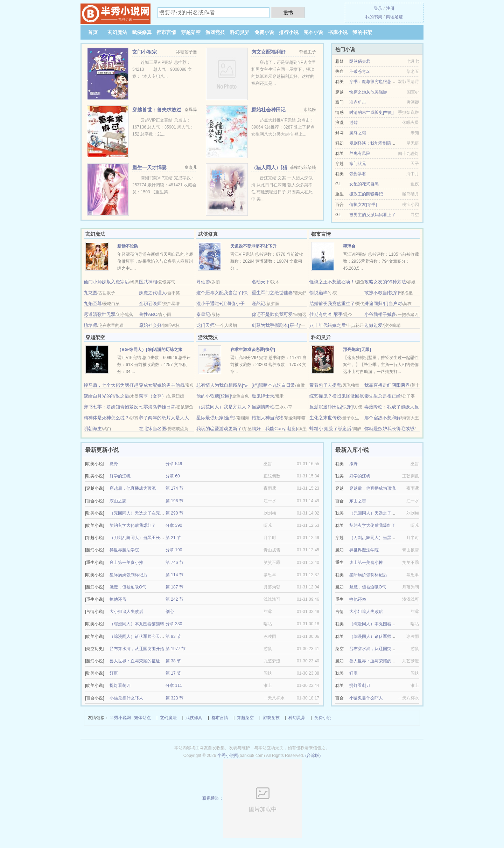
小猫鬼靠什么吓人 (126, 698)
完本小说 (313, 32)
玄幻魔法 (117, 32)
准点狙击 (358, 102)
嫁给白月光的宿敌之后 (106, 396)
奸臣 (114, 673)
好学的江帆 (120, 476)
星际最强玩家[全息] (216, 418)
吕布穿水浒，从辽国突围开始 (137, 649)
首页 (93, 32)
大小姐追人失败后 (126, 612)
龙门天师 (205, 325)
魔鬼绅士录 (263, 396)
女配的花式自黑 (364, 184)
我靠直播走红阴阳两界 (387, 385)
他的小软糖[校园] (213, 396)
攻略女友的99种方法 (385, 282)
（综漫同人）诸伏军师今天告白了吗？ (145, 636)
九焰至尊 (93, 304)
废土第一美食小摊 (126, 563)
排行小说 (289, 32)
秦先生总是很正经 (383, 396)
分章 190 (174, 550)
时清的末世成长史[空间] (372, 112)
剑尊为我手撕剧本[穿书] (276, 325)
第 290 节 (174, 513)
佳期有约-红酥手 (326, 314)
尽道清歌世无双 (100, 314)
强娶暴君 (358, 174)
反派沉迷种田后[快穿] (331, 407)
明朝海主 (93, 429)
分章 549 (174, 464)
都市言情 (166, 32)
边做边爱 (373, 325)
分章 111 (174, 685)
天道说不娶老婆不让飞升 (253, 246)
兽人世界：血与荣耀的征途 (135, 661)
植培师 (90, 325)
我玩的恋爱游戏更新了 (219, 429)
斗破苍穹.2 (359, 71)
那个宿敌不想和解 (383, 418)
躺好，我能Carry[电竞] (274, 429)
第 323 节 (174, 698)
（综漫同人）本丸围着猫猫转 (137, 624)
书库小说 (338, 32)
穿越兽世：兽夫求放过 (157, 110)
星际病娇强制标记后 (128, 575)
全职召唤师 (150, 304)
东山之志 (118, 501)
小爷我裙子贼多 (380, 314)
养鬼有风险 (360, 153)
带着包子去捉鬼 (325, 385)
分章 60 (173, 476)
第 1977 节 (176, 649)
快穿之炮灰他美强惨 (368, 92)
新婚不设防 (128, 246)
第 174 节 (174, 488)
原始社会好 (150, 325)
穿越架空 (191, 32)
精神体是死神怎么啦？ (106, 418)
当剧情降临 (263, 407)
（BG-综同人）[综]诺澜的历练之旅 (150, 350)
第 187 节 (174, 587)
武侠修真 (142, 32)
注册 (390, 8)
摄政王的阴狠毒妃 (366, 194)
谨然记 (258, 304)
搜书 (288, 13)
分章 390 (174, 525)
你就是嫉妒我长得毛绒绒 (389, 429)
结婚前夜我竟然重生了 (332, 304)
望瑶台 (349, 246)
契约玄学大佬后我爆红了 (133, 525)
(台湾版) (313, 756)
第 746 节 (174, 563)
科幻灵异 (240, 32)
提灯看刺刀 (120, 685)
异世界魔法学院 (124, 550)
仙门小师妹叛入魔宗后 (106, 282)
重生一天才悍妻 (149, 167)
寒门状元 (358, 164)
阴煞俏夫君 (360, 61)
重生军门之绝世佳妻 (272, 293)
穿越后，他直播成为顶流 (133, 488)
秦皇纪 (203, 314)
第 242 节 (174, 599)
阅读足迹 (394, 17)
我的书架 (374, 17)
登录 (378, 8)
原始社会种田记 (268, 110)
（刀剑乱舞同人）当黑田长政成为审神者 (147, 538)
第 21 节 (173, 538)
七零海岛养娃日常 (157, 407)
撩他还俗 (118, 599)
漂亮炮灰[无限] (357, 350)
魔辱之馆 (358, 133)
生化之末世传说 (325, 418)
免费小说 (264, 32)
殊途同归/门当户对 (383, 304)
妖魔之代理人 (153, 293)
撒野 (114, 464)
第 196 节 (174, 501)
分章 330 (174, 624)
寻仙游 (203, 282)
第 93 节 (173, 636)
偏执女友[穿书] (363, 205)
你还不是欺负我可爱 (272, 314)
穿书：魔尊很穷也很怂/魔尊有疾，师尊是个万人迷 (396, 82)
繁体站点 (142, 718)
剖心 (170, 612)
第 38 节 (173, 661)
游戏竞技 (215, 32)
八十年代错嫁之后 (328, 325)
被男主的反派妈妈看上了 (372, 215)
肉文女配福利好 (268, 52)
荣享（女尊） (153, 396)
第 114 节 (174, 575)
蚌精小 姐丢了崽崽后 (331, 429)
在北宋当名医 (153, 429)
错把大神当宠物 (268, 418)
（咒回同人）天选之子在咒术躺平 (141, 513)
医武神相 (148, 282)
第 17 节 (173, 673)
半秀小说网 (120, 718)
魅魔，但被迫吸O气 (128, 587)
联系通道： (252, 798)
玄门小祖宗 (145, 52)
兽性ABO (148, 314)
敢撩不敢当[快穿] (381, 293)
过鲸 (353, 123)
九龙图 (90, 293)
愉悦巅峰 (318, 293)
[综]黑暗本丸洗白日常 (273, 385)
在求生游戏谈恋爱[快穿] (253, 350)
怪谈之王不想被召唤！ (332, 282)
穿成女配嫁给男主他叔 (162, 385)
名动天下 (261, 282)
